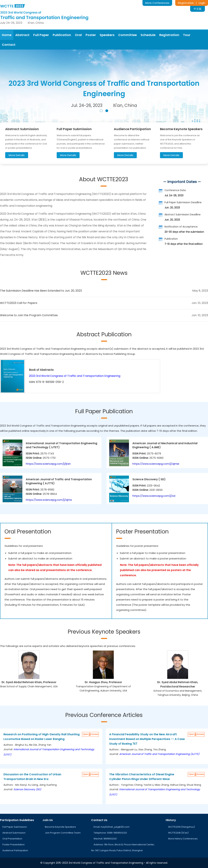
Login (202, 3)
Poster (91, 35)
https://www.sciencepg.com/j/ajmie (156, 464)
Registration (186, 3)
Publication (62, 35)
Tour (187, 35)
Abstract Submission (14, 833)
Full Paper (41, 35)
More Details (17, 155)
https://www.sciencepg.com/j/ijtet (48, 464)
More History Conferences (183, 839)
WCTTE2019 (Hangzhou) (181, 827)
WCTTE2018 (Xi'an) (178, 833)
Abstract (22, 35)
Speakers (107, 35)
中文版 (198, 9)
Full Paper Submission (15, 827)
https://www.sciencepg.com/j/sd (154, 496)
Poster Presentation (14, 845)
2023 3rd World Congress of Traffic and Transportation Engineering (75, 376)
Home (7, 35)
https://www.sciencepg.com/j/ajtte (49, 500)
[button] (101, 111)
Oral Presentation (12, 839)
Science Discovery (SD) (27, 789)
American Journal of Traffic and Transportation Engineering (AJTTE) (159, 754)
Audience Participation (15, 850)
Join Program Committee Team (63, 833)
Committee (127, 35)
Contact (9, 45)
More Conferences (157, 3)
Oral (78, 35)
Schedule (148, 35)
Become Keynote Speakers (60, 827)
